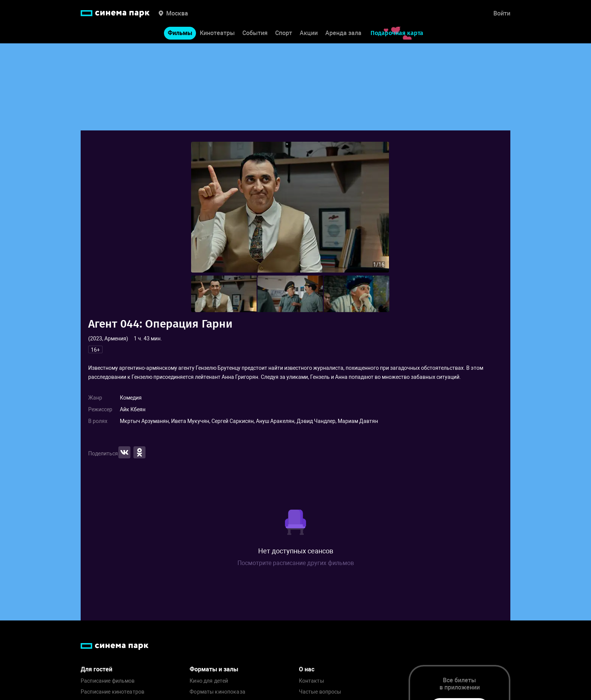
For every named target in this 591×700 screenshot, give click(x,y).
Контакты (312, 681)
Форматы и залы (214, 669)
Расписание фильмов (108, 681)
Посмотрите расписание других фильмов (296, 563)
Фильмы (180, 33)
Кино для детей (209, 681)
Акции (309, 33)
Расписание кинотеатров (113, 692)
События (255, 33)
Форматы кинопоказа (217, 692)
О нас (307, 669)
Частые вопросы (320, 692)
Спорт (284, 33)
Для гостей (96, 669)
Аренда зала (343, 33)
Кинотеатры (217, 33)
